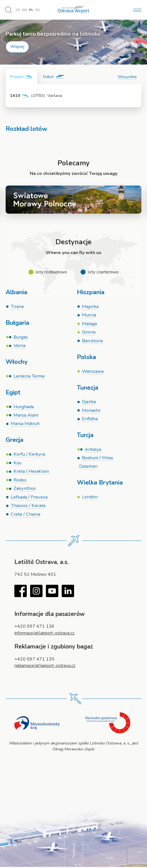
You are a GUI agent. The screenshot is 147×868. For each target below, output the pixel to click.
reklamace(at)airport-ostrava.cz (45, 667)
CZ (18, 10)
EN (24, 10)
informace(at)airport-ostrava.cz (44, 634)
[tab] (21, 77)
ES (38, 10)
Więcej (17, 47)
